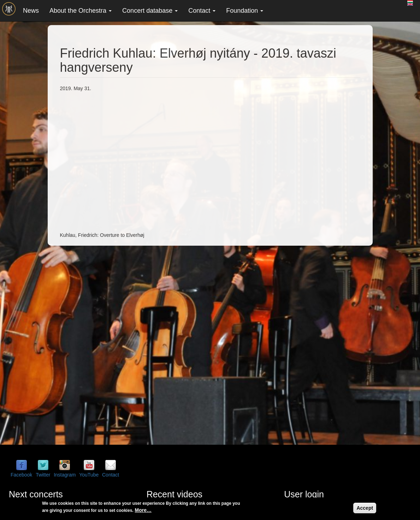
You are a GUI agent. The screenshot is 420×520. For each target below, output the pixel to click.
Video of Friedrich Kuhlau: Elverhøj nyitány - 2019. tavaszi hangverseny (173, 161)
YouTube (89, 475)
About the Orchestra (81, 11)
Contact (202, 11)
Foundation (245, 11)
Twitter (43, 475)
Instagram (65, 475)
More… (143, 510)
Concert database (150, 11)
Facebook (21, 475)
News (31, 11)
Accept (365, 508)
